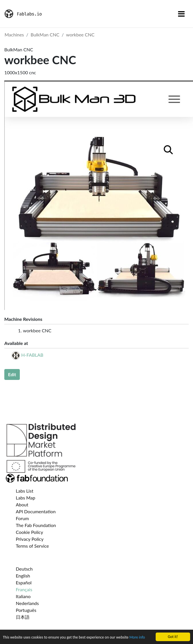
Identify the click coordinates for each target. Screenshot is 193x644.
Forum (22, 518)
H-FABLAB (32, 355)
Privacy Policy (30, 539)
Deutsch (24, 569)
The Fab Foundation (36, 525)
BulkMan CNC (45, 35)
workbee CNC (80, 35)
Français (24, 589)
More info (137, 638)
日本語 (23, 617)
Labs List (25, 491)
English (23, 576)
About (22, 505)
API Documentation (36, 511)
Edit (12, 374)
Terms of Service (32, 546)
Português (26, 610)
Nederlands (27, 603)
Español (24, 582)
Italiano (23, 596)
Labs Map (26, 498)
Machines (14, 35)
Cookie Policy (29, 532)
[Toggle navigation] (181, 14)
